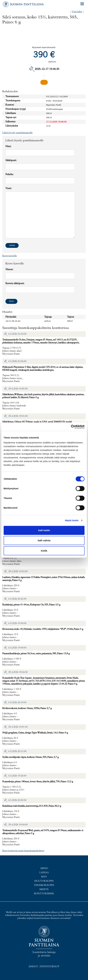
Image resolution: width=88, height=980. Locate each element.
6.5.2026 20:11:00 (17, 751)
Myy (44, 877)
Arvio (44, 868)
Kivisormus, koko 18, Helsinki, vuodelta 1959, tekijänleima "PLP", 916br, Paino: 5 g (43, 629)
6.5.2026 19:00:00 (17, 648)
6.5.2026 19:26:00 (17, 776)
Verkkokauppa (44, 885)
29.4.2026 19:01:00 (18, 416)
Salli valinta (44, 540)
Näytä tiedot (72, 520)
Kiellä (44, 551)
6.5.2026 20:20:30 (17, 800)
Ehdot (33, 967)
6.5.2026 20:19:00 (17, 703)
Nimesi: (9, 269)
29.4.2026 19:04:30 (18, 672)
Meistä (44, 889)
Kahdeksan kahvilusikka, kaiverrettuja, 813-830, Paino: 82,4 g (32, 806)
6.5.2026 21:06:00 (17, 361)
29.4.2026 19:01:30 (18, 727)
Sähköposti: (11, 160)
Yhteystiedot (50, 967)
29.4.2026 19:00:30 (18, 389)
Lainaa (44, 873)
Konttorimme (44, 894)
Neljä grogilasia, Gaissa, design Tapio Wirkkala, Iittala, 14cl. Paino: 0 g (35, 733)
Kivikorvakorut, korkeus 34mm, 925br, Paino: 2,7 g (27, 708)
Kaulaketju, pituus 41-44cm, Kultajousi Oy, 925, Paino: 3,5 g (31, 605)
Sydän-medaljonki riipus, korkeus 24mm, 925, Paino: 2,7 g (30, 757)
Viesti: (9, 188)
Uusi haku (77, 12)
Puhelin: (9, 174)
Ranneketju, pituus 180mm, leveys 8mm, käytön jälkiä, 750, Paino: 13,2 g (38, 782)
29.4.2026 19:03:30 (18, 572)
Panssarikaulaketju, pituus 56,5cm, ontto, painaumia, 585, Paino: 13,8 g (36, 654)
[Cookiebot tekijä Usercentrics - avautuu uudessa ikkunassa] (71, 427)
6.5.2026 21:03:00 (17, 334)
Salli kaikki (44, 530)
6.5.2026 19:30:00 (17, 623)
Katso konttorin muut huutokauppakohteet (23, 851)
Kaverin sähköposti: (15, 283)
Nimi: (8, 146)
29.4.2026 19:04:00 (18, 825)
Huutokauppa (44, 881)
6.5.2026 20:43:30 (17, 599)
